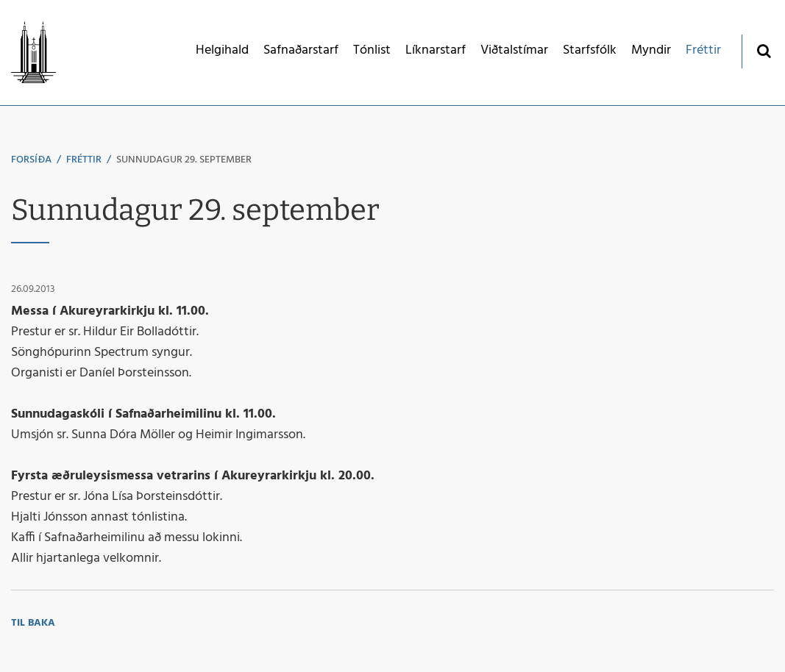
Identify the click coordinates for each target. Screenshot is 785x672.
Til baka (33, 623)
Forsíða (31, 160)
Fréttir (84, 160)
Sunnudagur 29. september (184, 160)
